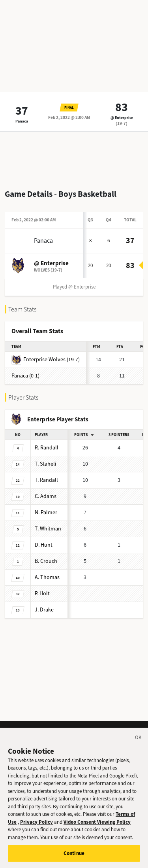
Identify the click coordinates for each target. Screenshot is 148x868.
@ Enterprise (122, 118)
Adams (46, 496)
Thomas (47, 577)
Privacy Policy (37, 829)
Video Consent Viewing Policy (97, 829)
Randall (47, 448)
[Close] (139, 746)
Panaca (22, 121)
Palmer (46, 512)
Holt (42, 593)
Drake (44, 610)
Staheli (45, 464)
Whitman (48, 529)
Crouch (46, 561)
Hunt (44, 545)
